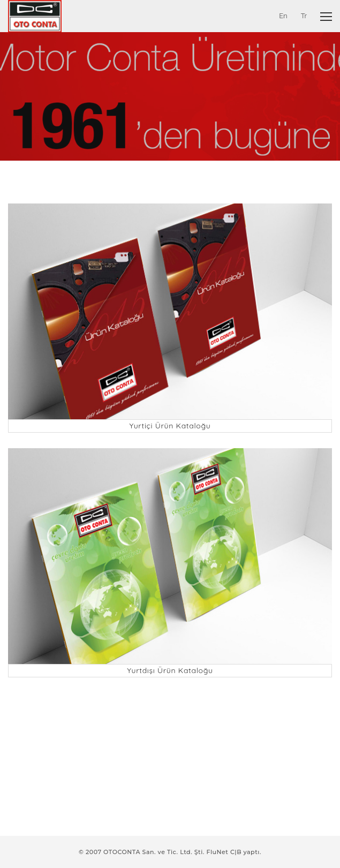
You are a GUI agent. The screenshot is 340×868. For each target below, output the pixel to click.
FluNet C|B (224, 852)
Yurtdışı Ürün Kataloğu (170, 670)
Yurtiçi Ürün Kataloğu (170, 426)
